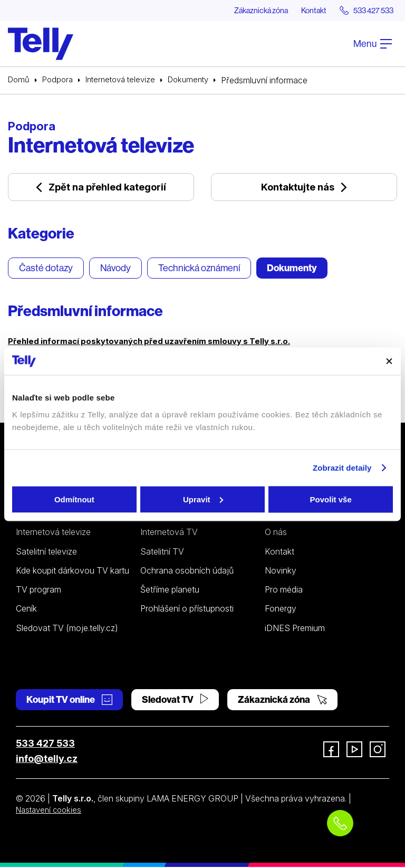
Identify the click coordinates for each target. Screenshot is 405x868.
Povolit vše (331, 499)
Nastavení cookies (51, 810)
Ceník (26, 610)
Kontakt (303, 11)
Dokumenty (199, 81)
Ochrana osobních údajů (187, 571)
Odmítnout (74, 499)
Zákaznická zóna (244, 11)
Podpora (60, 81)
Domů (20, 81)
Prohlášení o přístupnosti (187, 610)
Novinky (281, 571)
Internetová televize (127, 81)
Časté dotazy (46, 269)
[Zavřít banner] (389, 361)
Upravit (203, 499)
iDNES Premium (295, 629)
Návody (115, 269)
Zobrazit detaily (342, 468)
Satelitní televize (46, 552)
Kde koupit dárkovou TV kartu (73, 571)
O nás (276, 533)
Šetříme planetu (170, 590)
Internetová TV (169, 533)
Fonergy (281, 610)
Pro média (284, 590)
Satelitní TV (162, 552)
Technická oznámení (199, 269)
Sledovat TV (175, 700)
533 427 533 (45, 744)
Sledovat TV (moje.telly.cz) (67, 629)
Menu (373, 44)
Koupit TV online (69, 700)
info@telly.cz (47, 760)
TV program (38, 590)
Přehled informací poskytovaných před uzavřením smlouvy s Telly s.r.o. (158, 342)
